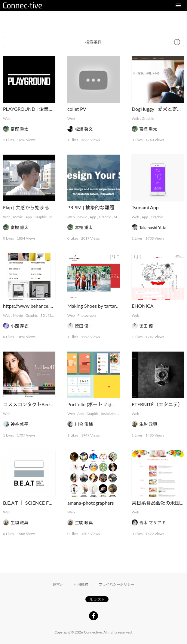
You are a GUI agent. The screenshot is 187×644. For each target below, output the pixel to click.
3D (43, 315)
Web (7, 118)
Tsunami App (145, 207)
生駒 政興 (148, 424)
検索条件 (93, 42)
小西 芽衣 (20, 326)
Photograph (86, 315)
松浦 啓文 (84, 129)
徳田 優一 (84, 326)
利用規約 (81, 584)
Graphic (148, 118)
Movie (18, 217)
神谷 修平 (20, 424)
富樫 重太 (20, 129)
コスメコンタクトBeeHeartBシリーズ (43, 404)
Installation (110, 414)
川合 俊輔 (84, 424)
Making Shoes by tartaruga (95, 306)
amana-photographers (90, 503)
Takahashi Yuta (153, 227)
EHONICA (143, 306)
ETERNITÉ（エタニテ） (157, 404)
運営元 (58, 584)
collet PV (77, 109)
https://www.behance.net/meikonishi (42, 306)
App (28, 217)
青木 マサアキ (152, 523)
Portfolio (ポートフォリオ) (95, 404)
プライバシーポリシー (116, 584)
